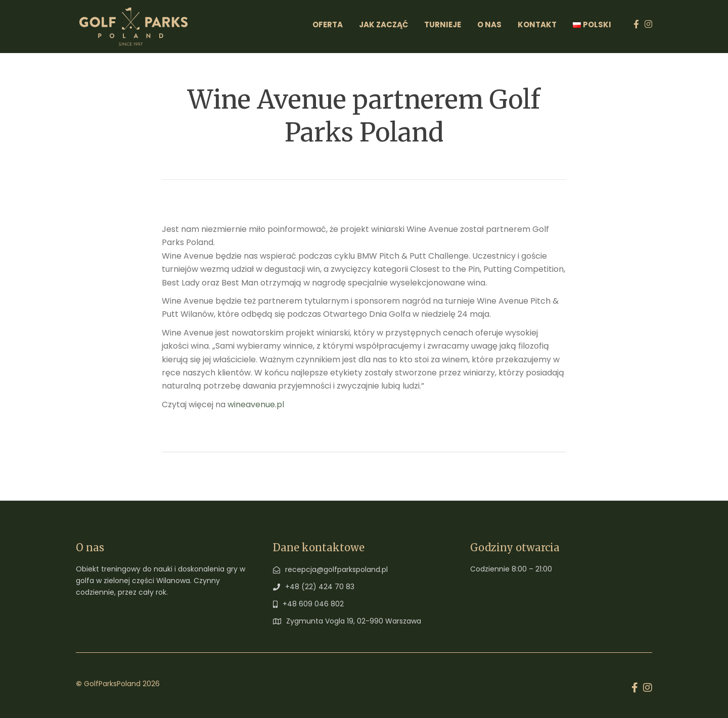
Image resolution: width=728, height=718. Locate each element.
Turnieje (443, 25)
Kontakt (537, 25)
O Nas (489, 25)
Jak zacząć (383, 25)
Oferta (328, 25)
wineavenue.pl (256, 404)
